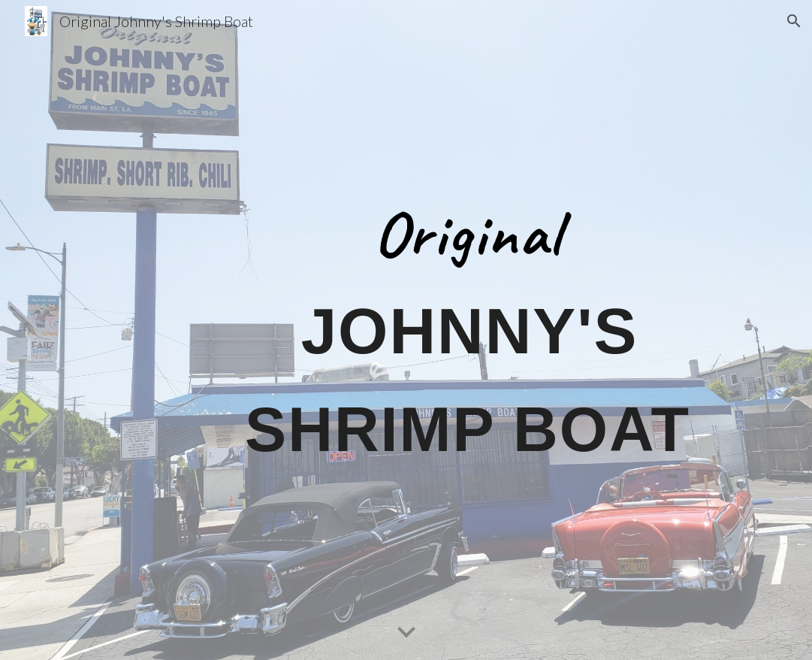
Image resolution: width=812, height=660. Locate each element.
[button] (794, 21)
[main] (467, 330)
